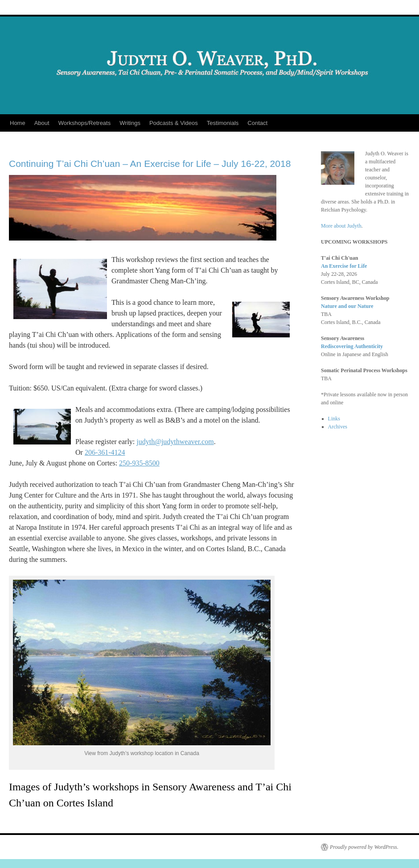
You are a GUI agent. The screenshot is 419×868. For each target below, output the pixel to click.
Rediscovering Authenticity (352, 346)
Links (334, 419)
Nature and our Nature (347, 306)
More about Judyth (341, 226)
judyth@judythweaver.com (175, 442)
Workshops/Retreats (85, 123)
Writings (130, 123)
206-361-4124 (105, 452)
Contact (257, 123)
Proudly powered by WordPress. (364, 847)
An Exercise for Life (344, 266)
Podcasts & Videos (174, 123)
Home (18, 123)
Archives (338, 427)
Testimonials (223, 123)
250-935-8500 (139, 463)
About (42, 123)
